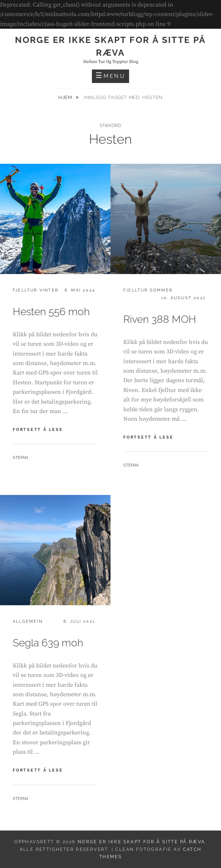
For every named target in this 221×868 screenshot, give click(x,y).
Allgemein (28, 621)
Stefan (20, 458)
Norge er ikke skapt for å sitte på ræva (141, 842)
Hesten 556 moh (51, 312)
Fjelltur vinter (36, 290)
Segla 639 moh (48, 643)
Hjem (66, 97)
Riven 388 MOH (160, 319)
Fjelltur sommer (148, 290)
